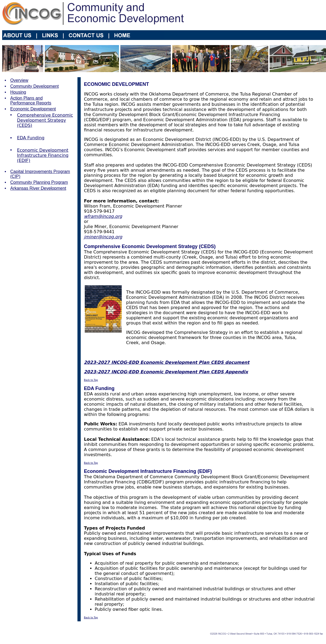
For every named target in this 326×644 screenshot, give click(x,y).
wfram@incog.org (103, 216)
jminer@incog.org (103, 237)
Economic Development (33, 109)
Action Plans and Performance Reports (31, 101)
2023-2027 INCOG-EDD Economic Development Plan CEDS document (167, 362)
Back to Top (91, 380)
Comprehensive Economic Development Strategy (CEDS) (45, 120)
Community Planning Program (39, 182)
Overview (19, 80)
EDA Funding (31, 138)
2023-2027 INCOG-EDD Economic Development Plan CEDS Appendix (166, 372)
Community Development (35, 86)
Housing (18, 92)
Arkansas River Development (38, 188)
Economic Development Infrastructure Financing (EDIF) (43, 155)
